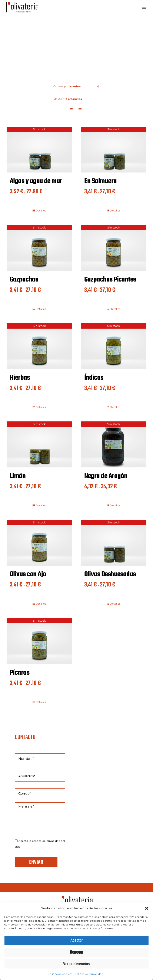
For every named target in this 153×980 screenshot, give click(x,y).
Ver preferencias (76, 964)
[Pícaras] (39, 641)
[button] (147, 908)
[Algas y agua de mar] (39, 150)
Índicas (94, 378)
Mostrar (68, 99)
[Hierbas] (39, 346)
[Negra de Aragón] (114, 444)
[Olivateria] (22, 4)
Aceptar (77, 941)
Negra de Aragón (106, 476)
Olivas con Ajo (28, 574)
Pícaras (20, 673)
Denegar (76, 952)
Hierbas (20, 378)
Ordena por (67, 86)
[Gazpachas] (39, 248)
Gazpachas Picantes (110, 280)
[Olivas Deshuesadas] (114, 543)
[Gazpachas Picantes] (114, 248)
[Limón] (39, 444)
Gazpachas (24, 280)
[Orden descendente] (98, 86)
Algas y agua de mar (36, 181)
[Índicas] (114, 346)
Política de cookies (60, 974)
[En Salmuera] (114, 150)
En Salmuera (101, 181)
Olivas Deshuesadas (110, 574)
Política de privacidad (89, 974)
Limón (18, 476)
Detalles (41, 211)
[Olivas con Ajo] (39, 543)
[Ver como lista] (80, 109)
